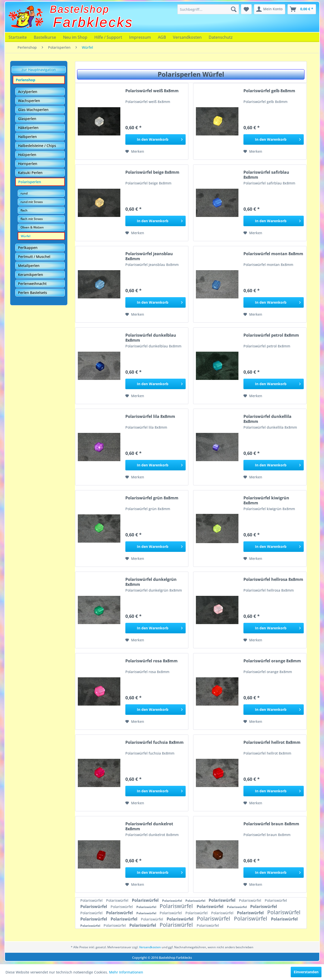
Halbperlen (27, 137)
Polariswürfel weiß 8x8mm (152, 91)
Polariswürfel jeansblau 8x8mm (149, 256)
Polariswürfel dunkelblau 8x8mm (151, 338)
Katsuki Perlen (30, 173)
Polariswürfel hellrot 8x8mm (272, 742)
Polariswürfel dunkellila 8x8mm (267, 419)
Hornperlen (28, 164)
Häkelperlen (28, 128)
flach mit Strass (32, 219)
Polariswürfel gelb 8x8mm (269, 91)
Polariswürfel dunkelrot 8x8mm (149, 826)
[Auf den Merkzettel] (135, 151)
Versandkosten (187, 37)
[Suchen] (234, 9)
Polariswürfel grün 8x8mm (152, 498)
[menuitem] (208, 9)
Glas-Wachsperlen (33, 110)
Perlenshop (26, 80)
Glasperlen (27, 119)
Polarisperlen (30, 182)
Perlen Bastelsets (33, 293)
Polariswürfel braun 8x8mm (271, 824)
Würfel (26, 236)
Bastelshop (80, 9)
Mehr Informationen (126, 972)
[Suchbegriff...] (208, 9)
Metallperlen (29, 266)
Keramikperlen (31, 275)
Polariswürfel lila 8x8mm (150, 417)
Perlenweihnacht (32, 284)
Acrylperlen (28, 92)
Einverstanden (306, 972)
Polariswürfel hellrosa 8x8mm (273, 579)
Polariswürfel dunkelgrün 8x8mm (151, 582)
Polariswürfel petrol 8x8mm (271, 335)
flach (24, 210)
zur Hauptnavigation (39, 70)
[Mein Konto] (270, 9)
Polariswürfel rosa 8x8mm (151, 661)
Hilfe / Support (108, 37)
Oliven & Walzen (32, 227)
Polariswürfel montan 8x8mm (273, 254)
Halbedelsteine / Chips (37, 146)
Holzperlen (27, 155)
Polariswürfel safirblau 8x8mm (266, 175)
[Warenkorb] (302, 9)
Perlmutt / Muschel (34, 257)
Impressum (140, 37)
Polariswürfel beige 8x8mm (152, 172)
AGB (162, 37)
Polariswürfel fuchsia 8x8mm (154, 742)
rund (24, 193)
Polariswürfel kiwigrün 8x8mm (266, 500)
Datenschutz (221, 37)
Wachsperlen (29, 101)
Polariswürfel (92, 900)
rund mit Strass (32, 202)
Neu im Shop (75, 37)
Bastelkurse (45, 37)
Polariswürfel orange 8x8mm (272, 661)
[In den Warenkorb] (155, 139)
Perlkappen (28, 248)
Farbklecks (93, 22)
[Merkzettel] (246, 9)
